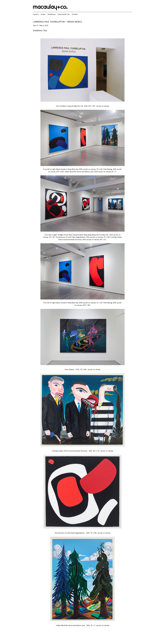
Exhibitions (52, 14)
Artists (43, 14)
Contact (75, 14)
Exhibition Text (40, 30)
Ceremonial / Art (64, 14)
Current (36, 14)
